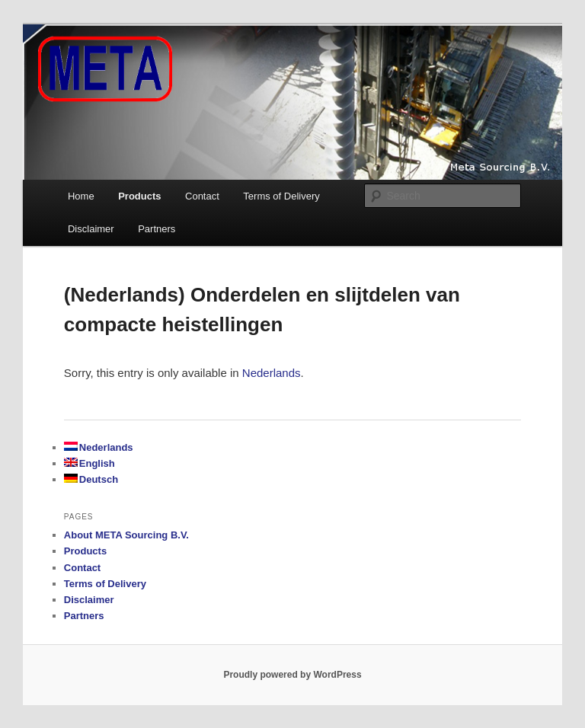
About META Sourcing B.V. (126, 535)
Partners (157, 229)
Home (81, 196)
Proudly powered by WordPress (292, 675)
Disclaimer (91, 229)
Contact (202, 196)
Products (139, 196)
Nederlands (272, 373)
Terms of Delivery (281, 196)
